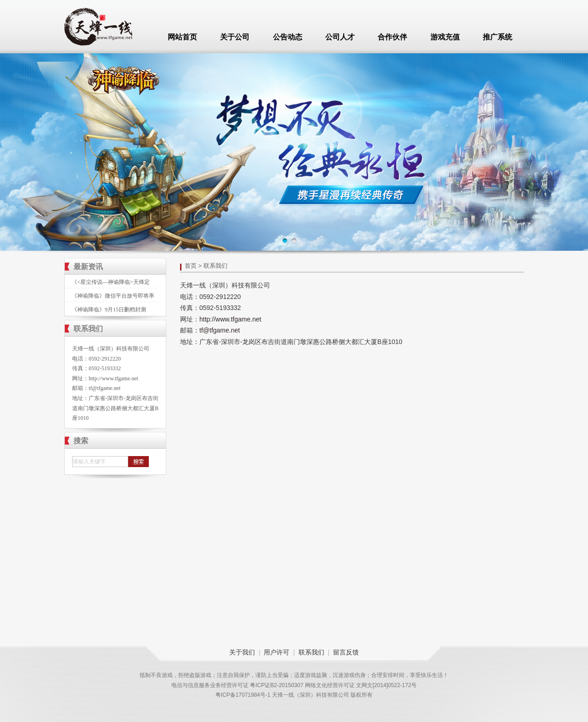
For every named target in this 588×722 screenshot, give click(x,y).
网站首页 (182, 37)
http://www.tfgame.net (113, 378)
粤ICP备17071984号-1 (243, 695)
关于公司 (235, 37)
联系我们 (311, 652)
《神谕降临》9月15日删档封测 (109, 310)
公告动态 (288, 37)
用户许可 (277, 652)
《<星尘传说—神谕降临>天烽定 (111, 282)
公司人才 (340, 37)
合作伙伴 (392, 37)
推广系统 (498, 37)
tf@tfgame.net (105, 388)
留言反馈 (346, 652)
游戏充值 (445, 37)
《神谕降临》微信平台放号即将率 (113, 296)
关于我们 (242, 652)
